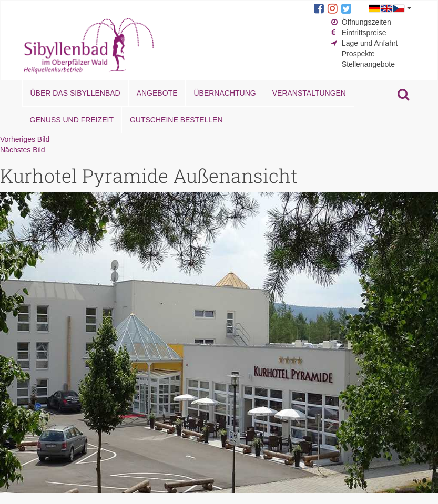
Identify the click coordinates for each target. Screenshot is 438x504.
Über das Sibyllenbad (75, 93)
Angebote (157, 93)
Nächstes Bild (23, 150)
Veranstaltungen (309, 93)
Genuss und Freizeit (72, 120)
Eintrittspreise (364, 33)
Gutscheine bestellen (176, 120)
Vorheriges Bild (25, 139)
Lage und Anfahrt (370, 43)
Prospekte (358, 54)
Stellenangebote (368, 64)
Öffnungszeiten (366, 22)
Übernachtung (225, 93)
